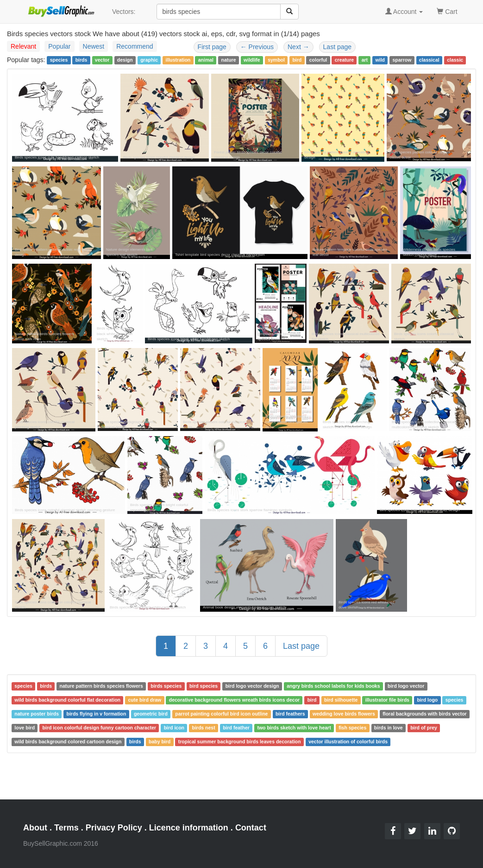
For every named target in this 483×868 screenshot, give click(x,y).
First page (212, 47)
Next (298, 47)
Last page (338, 47)
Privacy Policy (114, 828)
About (35, 828)
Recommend (135, 46)
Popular (59, 46)
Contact (251, 828)
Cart (447, 11)
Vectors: (124, 12)
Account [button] (404, 12)
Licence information (189, 828)
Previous (257, 47)
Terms (66, 828)
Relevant (23, 46)
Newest (94, 46)
